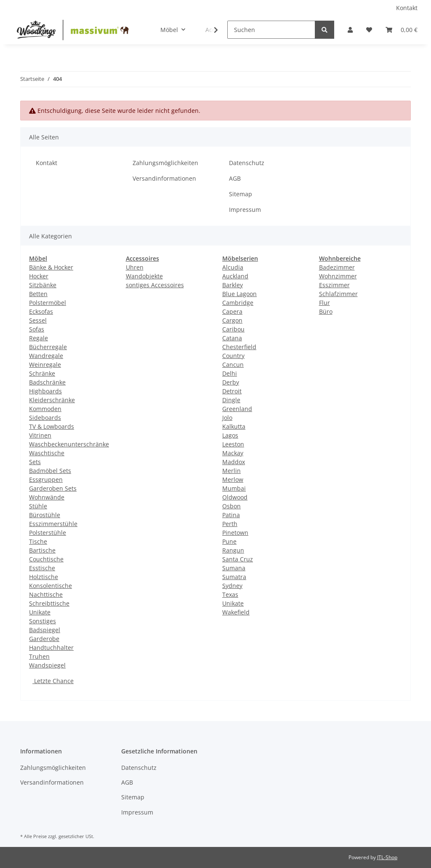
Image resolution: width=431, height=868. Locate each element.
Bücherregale (48, 347)
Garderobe (44, 639)
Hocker (39, 276)
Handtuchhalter (51, 648)
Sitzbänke (43, 285)
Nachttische (46, 594)
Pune (229, 541)
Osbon (231, 506)
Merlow (233, 479)
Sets (35, 462)
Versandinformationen (164, 178)
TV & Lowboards (52, 426)
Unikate (40, 612)
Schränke (42, 373)
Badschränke (47, 382)
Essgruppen (46, 479)
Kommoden (45, 409)
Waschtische (47, 453)
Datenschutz (247, 163)
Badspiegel (45, 630)
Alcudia (233, 267)
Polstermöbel (48, 303)
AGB (235, 178)
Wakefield (236, 612)
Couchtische (46, 559)
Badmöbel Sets (50, 471)
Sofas (37, 329)
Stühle (38, 506)
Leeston (233, 444)
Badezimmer (337, 267)
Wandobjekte (144, 276)
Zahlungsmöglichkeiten (165, 163)
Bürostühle (45, 515)
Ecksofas (41, 311)
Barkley (233, 285)
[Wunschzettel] (369, 30)
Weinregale (45, 365)
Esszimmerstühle (53, 524)
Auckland (235, 276)
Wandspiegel (47, 665)
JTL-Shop (387, 857)
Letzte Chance (53, 681)
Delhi (230, 373)
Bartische (42, 550)
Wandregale (46, 356)
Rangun (233, 550)
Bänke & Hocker (51, 267)
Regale (39, 338)
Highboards (45, 391)
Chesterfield (239, 347)
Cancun (233, 365)
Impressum (245, 210)
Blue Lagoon (239, 294)
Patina (231, 515)
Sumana (234, 568)
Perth (230, 524)
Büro (326, 311)
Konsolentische (51, 586)
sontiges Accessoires (155, 285)
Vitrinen (40, 435)
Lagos (230, 435)
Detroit (232, 391)
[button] (350, 30)
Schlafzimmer (338, 294)
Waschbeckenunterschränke (69, 444)
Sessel (38, 320)
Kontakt (407, 8)
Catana (232, 338)
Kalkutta (234, 426)
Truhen (39, 656)
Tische (38, 541)
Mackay (233, 453)
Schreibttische (49, 603)
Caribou (233, 329)
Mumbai (234, 488)
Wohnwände (47, 497)
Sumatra (234, 577)
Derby (231, 382)
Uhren (135, 267)
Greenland (237, 409)
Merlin (231, 471)
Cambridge (238, 303)
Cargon (232, 320)
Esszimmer (334, 285)
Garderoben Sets (53, 488)
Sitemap (241, 194)
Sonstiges (43, 621)
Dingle (231, 400)
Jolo (227, 418)
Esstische (42, 568)
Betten (38, 294)
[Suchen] (271, 30)
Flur (325, 303)
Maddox (234, 462)
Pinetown (235, 533)
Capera (232, 311)
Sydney (232, 586)
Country (233, 356)
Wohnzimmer (338, 276)
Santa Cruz (238, 559)
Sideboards (45, 418)
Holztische (44, 577)
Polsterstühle (48, 533)
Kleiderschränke (52, 400)
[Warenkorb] (402, 30)
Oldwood (235, 497)
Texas (230, 594)
